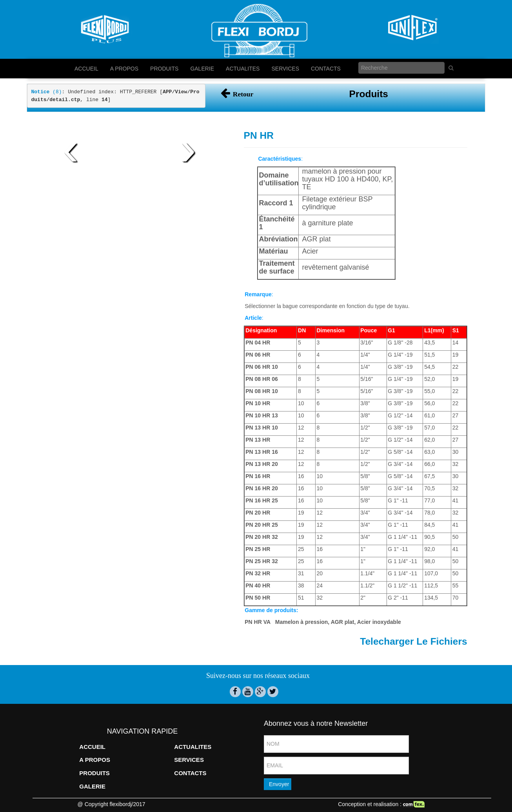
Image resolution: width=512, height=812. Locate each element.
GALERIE (202, 69)
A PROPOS (124, 69)
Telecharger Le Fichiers (413, 641)
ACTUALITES (243, 69)
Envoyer (279, 784)
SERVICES (285, 69)
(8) (47, 92)
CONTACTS (326, 69)
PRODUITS (164, 69)
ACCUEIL (86, 69)
